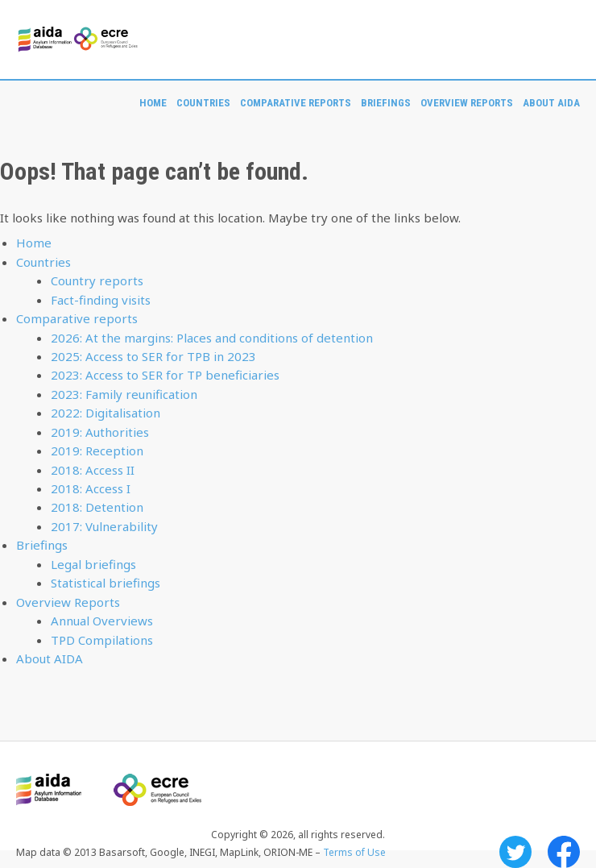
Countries (203, 103)
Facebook (564, 852)
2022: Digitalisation (106, 413)
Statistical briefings (106, 583)
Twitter (515, 852)
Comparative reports (296, 103)
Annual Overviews (102, 621)
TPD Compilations (102, 640)
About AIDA (551, 103)
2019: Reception (97, 451)
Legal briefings (93, 564)
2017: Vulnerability (104, 526)
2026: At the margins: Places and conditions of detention (212, 338)
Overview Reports (467, 103)
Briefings (386, 103)
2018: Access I (91, 488)
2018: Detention (97, 507)
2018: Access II (93, 470)
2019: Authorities (100, 432)
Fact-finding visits (101, 300)
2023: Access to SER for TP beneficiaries (165, 375)
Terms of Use (354, 852)
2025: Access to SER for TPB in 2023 (153, 356)
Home (153, 103)
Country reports (97, 280)
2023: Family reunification (124, 394)
